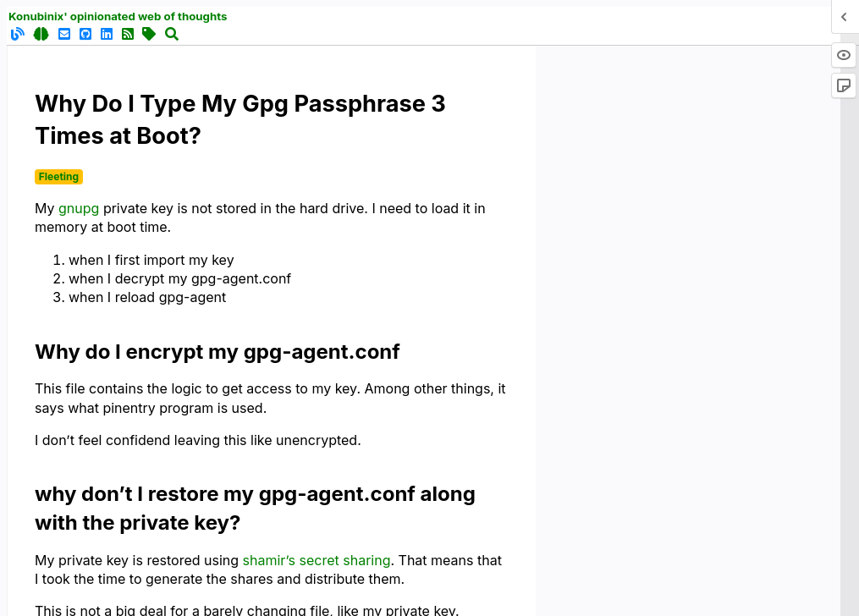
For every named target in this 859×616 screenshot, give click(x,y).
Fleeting (59, 176)
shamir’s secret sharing (317, 560)
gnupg (79, 208)
